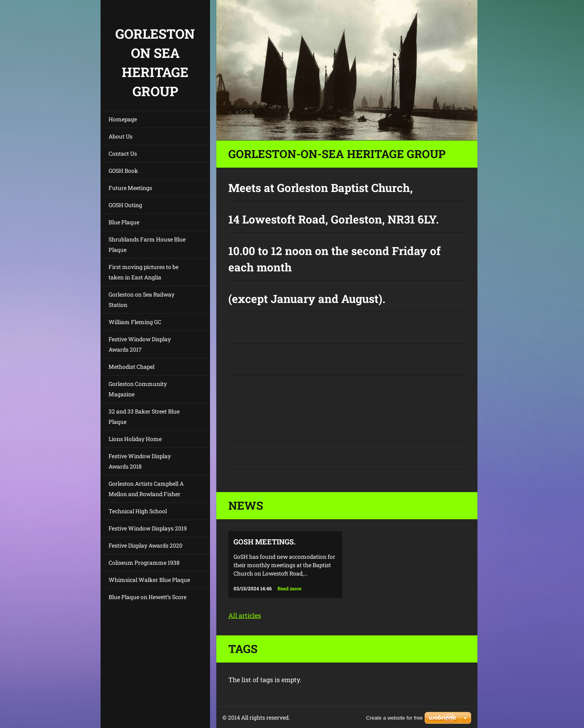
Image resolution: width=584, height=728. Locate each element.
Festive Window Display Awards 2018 (140, 461)
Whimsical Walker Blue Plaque (149, 580)
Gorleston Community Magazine (138, 389)
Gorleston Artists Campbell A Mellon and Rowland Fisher (146, 489)
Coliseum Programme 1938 (144, 563)
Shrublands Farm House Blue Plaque (147, 244)
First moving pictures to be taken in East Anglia (144, 272)
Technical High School (138, 511)
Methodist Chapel (132, 367)
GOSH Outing (125, 205)
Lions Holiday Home (135, 439)
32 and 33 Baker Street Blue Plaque (144, 416)
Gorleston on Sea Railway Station (142, 300)
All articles (245, 615)
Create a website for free (394, 718)
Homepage (123, 119)
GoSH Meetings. (265, 542)
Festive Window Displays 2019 (148, 528)
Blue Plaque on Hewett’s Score (147, 597)
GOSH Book (123, 171)
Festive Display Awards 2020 (146, 545)
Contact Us (123, 153)
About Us (121, 136)
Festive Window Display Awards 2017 (140, 344)
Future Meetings (130, 188)
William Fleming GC (135, 322)
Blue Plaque (124, 222)
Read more (289, 588)
